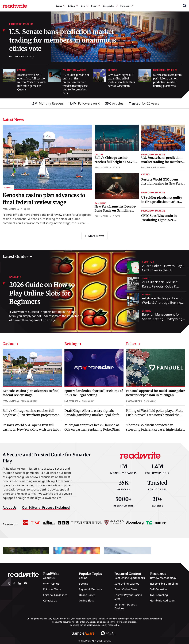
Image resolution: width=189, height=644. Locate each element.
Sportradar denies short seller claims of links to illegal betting (94, 393)
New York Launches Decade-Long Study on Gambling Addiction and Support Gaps (116, 211)
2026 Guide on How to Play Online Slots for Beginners (42, 293)
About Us (9, 507)
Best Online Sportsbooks (130, 578)
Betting (71, 6)
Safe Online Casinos (127, 584)
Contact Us (50, 600)
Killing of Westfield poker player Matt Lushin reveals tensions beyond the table (154, 415)
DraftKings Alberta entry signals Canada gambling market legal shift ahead (92, 415)
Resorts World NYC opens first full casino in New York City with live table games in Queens (31, 82)
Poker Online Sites (126, 589)
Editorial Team (52, 589)
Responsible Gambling (164, 584)
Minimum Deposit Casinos (126, 606)
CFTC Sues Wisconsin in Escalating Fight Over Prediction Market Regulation (163, 220)
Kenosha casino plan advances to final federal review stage (31, 393)
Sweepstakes (109, 6)
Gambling (101, 203)
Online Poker (87, 595)
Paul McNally (18, 56)
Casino (59, 6)
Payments (125, 6)
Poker (94, 6)
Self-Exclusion (159, 589)
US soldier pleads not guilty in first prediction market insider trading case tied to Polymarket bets (162, 204)
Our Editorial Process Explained (46, 507)
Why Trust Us (51, 584)
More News (96, 236)
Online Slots (86, 600)
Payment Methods (90, 589)
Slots (83, 6)
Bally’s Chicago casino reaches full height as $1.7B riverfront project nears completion (115, 164)
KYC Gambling (159, 595)
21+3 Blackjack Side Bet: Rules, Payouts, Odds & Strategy (160, 286)
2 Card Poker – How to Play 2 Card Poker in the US (163, 268)
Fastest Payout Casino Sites (128, 597)
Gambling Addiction (162, 600)
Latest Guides (16, 256)
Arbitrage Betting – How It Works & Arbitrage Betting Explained (162, 302)
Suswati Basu (72, 401)
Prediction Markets (21, 24)
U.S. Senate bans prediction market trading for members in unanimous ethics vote (63, 40)
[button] (184, 6)
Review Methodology (163, 578)
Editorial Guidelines (55, 595)
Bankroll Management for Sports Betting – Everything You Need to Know (162, 319)
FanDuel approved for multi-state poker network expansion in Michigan (156, 393)
